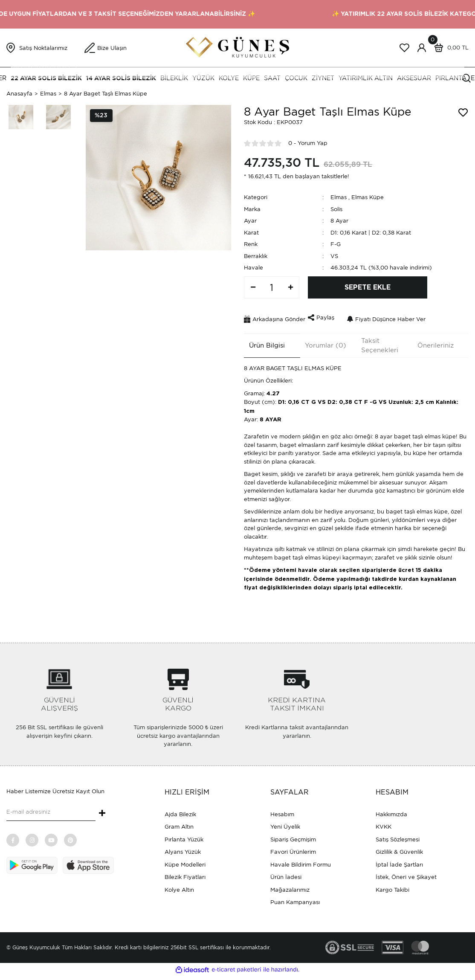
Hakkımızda (391, 811)
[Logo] (238, 47)
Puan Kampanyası (295, 899)
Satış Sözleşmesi (398, 836)
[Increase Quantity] (290, 287)
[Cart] (449, 48)
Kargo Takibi (392, 886)
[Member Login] (422, 48)
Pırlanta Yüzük (184, 836)
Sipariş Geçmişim (293, 836)
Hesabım (282, 811)
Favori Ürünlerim (293, 849)
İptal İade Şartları (399, 861)
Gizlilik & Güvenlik (399, 849)
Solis (336, 209)
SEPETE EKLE (368, 287)
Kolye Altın (179, 886)
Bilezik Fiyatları (185, 874)
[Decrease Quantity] (253, 287)
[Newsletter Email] (51, 809)
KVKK (384, 824)
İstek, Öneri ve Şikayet (406, 874)
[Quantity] (272, 287)
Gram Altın (179, 824)
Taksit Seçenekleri (375, 342)
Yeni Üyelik (285, 824)
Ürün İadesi (286, 874)
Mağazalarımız (290, 886)
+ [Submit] (102, 811)
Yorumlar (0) (321, 342)
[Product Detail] (101, 116)
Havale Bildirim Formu (301, 861)
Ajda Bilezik (180, 811)
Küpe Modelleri (185, 861)
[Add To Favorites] (463, 113)
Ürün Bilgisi (262, 342)
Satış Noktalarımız (43, 48)
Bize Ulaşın (112, 48)
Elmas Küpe (368, 197)
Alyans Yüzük (183, 849)
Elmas (339, 197)
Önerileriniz (430, 342)
